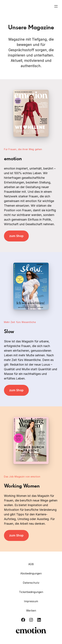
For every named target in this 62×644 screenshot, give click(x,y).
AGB (31, 564)
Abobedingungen (31, 573)
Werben (31, 611)
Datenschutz (31, 583)
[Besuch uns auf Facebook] (23, 620)
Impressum (31, 601)
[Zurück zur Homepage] (17, 6)
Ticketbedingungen (31, 592)
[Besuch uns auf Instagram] (31, 620)
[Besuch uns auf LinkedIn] (39, 620)
